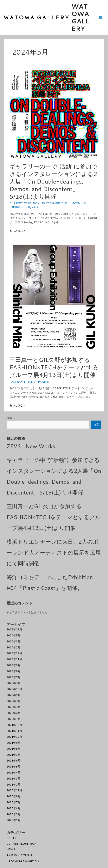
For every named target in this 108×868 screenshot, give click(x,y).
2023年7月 (13, 677)
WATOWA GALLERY (80, 17)
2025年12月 (14, 629)
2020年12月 (14, 790)
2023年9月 (13, 665)
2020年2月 (13, 814)
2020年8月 (13, 796)
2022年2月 (13, 713)
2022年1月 (13, 719)
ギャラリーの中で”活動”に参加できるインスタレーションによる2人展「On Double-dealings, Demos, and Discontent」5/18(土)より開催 (53, 181)
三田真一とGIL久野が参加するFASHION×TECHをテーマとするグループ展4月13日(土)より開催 (54, 367)
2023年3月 (13, 683)
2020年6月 (13, 808)
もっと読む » (17, 231)
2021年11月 (14, 731)
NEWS (11, 849)
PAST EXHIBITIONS (55, 203)
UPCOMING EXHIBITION (23, 861)
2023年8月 (13, 671)
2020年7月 (13, 802)
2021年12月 (14, 725)
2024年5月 (13, 635)
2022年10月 (14, 689)
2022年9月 (13, 695)
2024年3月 (13, 641)
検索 (9, 418)
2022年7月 (13, 701)
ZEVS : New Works (31, 446)
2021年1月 (13, 784)
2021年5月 (13, 766)
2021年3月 (13, 778)
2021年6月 (13, 760)
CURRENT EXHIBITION (24, 203)
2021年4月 (13, 772)
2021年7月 (13, 755)
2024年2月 (13, 647)
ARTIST (11, 838)
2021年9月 (13, 743)
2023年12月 (14, 653)
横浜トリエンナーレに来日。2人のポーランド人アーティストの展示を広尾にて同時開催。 (54, 552)
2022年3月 (13, 707)
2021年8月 (13, 749)
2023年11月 (14, 659)
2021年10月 (14, 737)
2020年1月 (13, 820)
